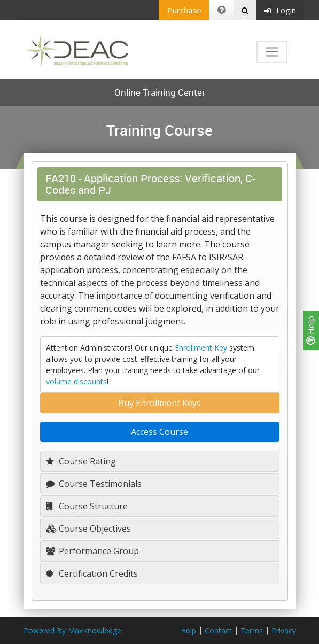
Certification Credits (92, 573)
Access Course (159, 432)
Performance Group (92, 551)
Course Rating (81, 461)
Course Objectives (88, 529)
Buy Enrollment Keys (159, 403)
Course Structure (87, 506)
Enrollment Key (201, 348)
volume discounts (76, 381)
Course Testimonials (94, 484)
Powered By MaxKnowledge (72, 630)
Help (311, 330)
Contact (218, 630)
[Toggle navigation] (272, 52)
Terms (252, 630)
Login (280, 10)
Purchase (184, 10)
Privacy (284, 630)
